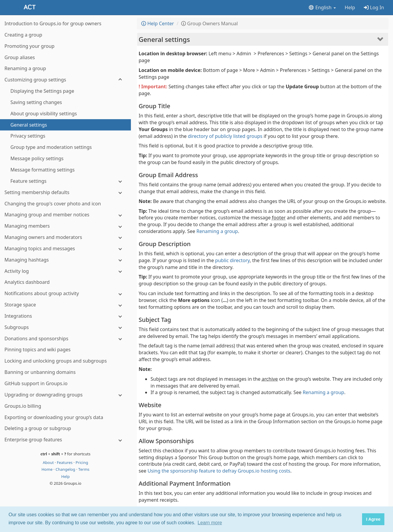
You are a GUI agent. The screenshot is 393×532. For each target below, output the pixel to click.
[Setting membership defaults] (65, 192)
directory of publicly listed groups (225, 136)
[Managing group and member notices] (65, 215)
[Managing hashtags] (65, 260)
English (322, 7)
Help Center (158, 23)
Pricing (82, 462)
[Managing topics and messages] (65, 249)
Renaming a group (217, 231)
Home (47, 469)
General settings (164, 39)
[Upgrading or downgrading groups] (65, 395)
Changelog (66, 469)
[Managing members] (65, 226)
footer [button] (279, 218)
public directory (232, 260)
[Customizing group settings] (65, 80)
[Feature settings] (65, 181)
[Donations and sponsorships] (65, 339)
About (49, 462)
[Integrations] (65, 316)
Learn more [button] (210, 523)
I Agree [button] (373, 519)
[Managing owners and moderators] (65, 237)
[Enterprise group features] (65, 440)
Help (350, 7)
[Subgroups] (65, 327)
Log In (374, 7)
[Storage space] (65, 305)
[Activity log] (65, 271)
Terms (84, 469)
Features (65, 462)
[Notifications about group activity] (65, 293)
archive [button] (270, 379)
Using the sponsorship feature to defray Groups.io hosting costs (219, 471)
